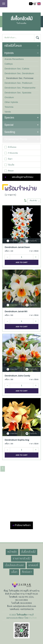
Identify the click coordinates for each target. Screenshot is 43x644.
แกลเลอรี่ (33, 565)
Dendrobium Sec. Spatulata (18, 93)
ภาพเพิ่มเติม (31, 241)
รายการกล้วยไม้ (21, 559)
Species (9, 117)
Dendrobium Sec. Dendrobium (19, 73)
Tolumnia (9, 107)
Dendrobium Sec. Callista (17, 69)
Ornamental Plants (16, 139)
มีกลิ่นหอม (10, 147)
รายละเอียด (12, 241)
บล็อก (14, 572)
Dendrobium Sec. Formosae (20, 78)
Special (9, 125)
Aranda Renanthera (14, 59)
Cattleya (9, 64)
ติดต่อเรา (27, 572)
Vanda (8, 112)
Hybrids (9, 53)
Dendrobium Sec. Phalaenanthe (20, 88)
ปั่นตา (8, 159)
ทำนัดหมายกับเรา (23, 525)
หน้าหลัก (12, 552)
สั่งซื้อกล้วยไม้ (28, 552)
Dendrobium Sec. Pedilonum (18, 83)
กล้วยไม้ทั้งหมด (13, 46)
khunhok (33, 618)
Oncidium (9, 97)
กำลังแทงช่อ (11, 153)
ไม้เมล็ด (9, 165)
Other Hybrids (11, 102)
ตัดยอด (9, 171)
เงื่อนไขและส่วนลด (14, 565)
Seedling (10, 132)
